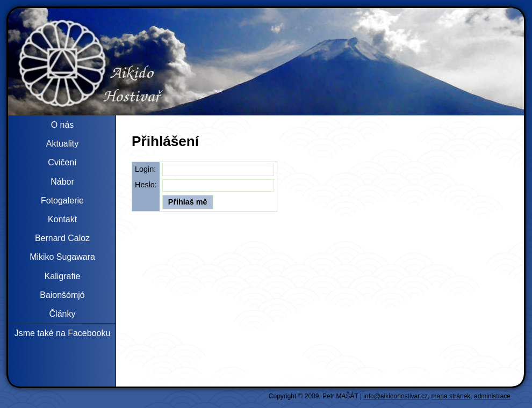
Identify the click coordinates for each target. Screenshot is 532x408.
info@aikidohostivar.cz (396, 396)
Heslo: (146, 185)
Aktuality (62, 144)
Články (63, 314)
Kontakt (62, 219)
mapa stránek (451, 396)
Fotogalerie (62, 201)
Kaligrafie (63, 276)
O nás (63, 125)
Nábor (62, 182)
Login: (145, 169)
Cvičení (62, 162)
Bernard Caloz (62, 238)
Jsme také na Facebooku (63, 333)
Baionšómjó (62, 295)
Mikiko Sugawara (62, 257)
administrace (492, 396)
